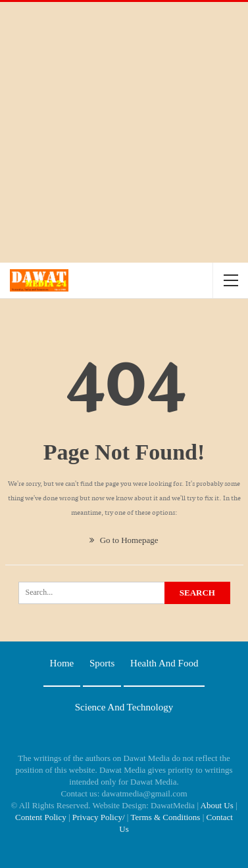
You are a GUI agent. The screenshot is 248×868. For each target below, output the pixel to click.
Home (62, 663)
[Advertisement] (124, 132)
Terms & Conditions (165, 817)
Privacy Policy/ (99, 817)
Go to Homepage (124, 540)
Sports (102, 663)
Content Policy (41, 817)
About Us (217, 805)
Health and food (164, 663)
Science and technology (124, 707)
